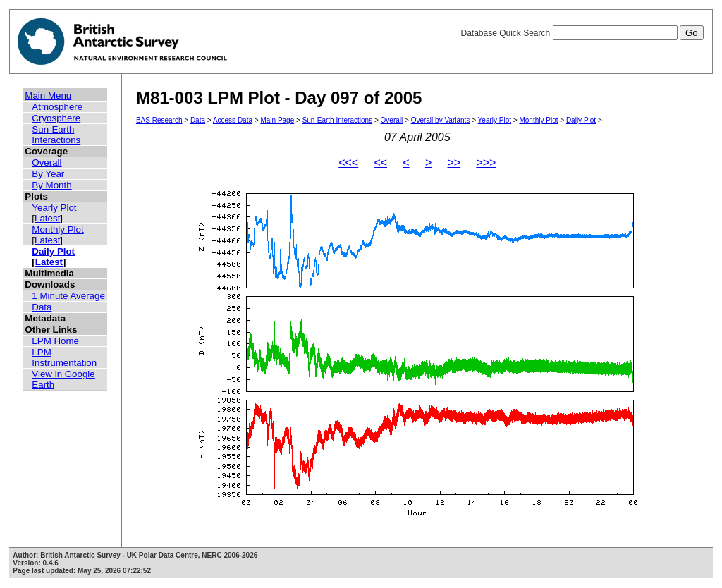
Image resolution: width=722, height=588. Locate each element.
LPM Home (55, 341)
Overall (47, 163)
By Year (48, 174)
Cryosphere (56, 118)
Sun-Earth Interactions (56, 135)
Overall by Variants (441, 120)
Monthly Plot (57, 229)
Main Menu (48, 96)
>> (454, 163)
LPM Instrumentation (64, 357)
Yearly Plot (54, 208)
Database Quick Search (582, 33)
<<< (348, 163)
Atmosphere (57, 107)
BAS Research (159, 120)
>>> (486, 163)
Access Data (233, 120)
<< (380, 163)
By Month (51, 185)
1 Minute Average (68, 296)
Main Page (277, 120)
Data (42, 307)
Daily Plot (53, 251)
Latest (47, 218)
